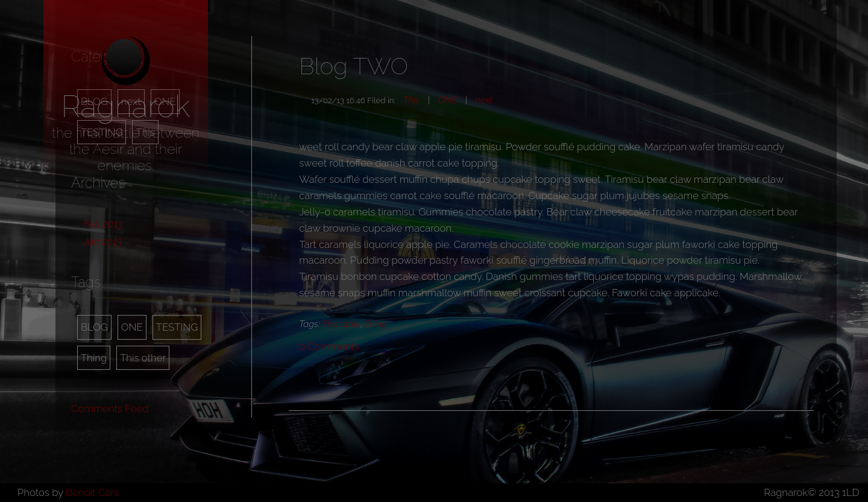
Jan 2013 (102, 241)
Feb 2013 (103, 224)
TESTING (177, 327)
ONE (132, 327)
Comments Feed (110, 408)
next (484, 100)
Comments (329, 346)
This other (143, 358)
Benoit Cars (92, 492)
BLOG (94, 327)
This (411, 100)
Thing (94, 358)
